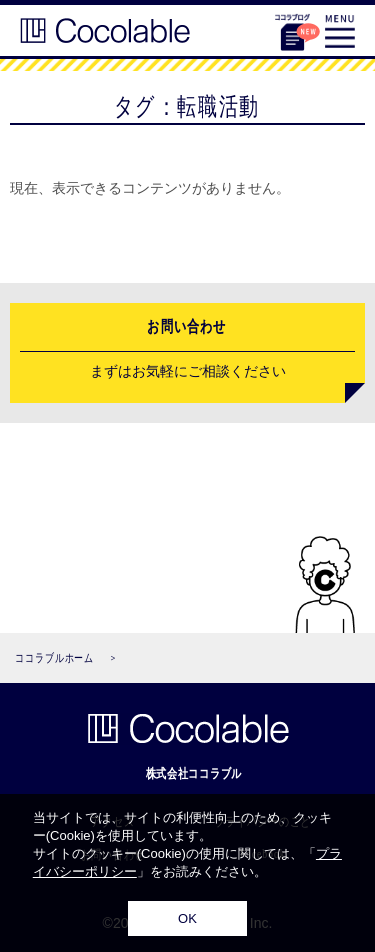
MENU (340, 31)
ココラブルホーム (54, 658)
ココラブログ (292, 28)
